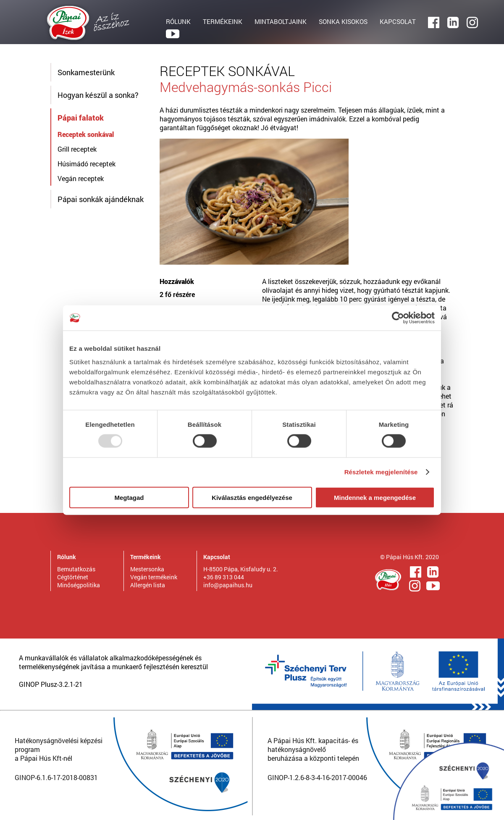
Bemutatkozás (76, 569)
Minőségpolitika (79, 585)
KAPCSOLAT (398, 21)
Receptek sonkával (86, 134)
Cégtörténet (73, 577)
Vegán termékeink (154, 577)
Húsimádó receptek (87, 164)
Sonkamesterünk (86, 72)
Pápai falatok (81, 118)
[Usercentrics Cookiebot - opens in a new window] (398, 318)
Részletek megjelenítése (381, 472)
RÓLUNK (178, 21)
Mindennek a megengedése (375, 497)
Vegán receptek (81, 178)
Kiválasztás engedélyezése (252, 497)
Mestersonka (147, 569)
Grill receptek (77, 149)
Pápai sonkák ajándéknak (101, 199)
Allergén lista (148, 585)
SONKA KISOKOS (343, 21)
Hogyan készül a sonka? (98, 95)
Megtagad (129, 497)
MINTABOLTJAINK (281, 21)
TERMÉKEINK (223, 21)
